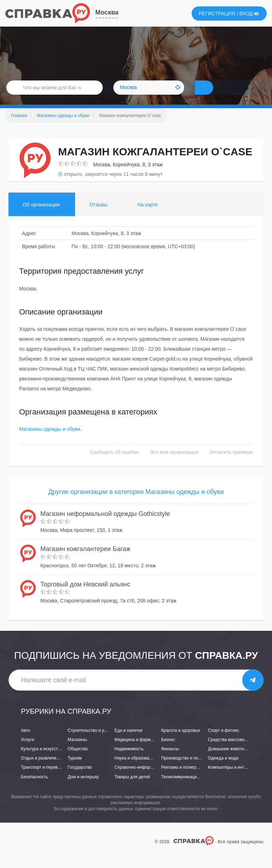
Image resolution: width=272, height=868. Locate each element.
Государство (80, 777)
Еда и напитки (128, 740)
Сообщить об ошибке (115, 462)
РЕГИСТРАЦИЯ (217, 13)
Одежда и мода (223, 768)
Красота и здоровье (181, 740)
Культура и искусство (42, 759)
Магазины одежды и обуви (50, 439)
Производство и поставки (186, 768)
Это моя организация (174, 462)
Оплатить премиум (231, 462)
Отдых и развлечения (42, 768)
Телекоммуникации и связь (188, 786)
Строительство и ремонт (92, 740)
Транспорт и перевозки (44, 777)
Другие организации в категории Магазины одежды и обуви (136, 502)
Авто (25, 740)
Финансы (170, 759)
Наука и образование (135, 768)
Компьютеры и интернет (232, 777)
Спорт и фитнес (224, 740)
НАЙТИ (215, 94)
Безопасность (35, 786)
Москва (107, 12)
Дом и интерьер (83, 786)
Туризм (75, 768)
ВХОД (249, 13)
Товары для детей (132, 786)
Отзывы (98, 215)
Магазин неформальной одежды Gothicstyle (105, 523)
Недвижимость (129, 759)
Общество (78, 759)
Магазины (77, 750)
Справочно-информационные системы (153, 777)
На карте (148, 215)
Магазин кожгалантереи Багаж (85, 559)
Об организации (41, 215)
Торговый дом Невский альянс (85, 594)
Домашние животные (229, 759)
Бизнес (168, 750)
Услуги (27, 750)
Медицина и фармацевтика (141, 750)
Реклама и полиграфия (184, 777)
